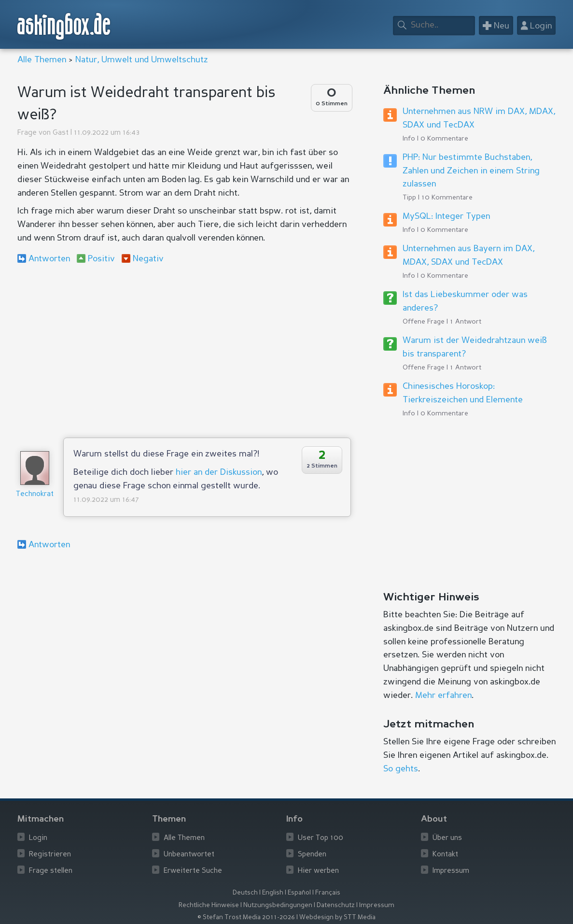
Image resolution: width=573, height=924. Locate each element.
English (273, 893)
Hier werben (318, 871)
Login (38, 838)
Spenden (312, 855)
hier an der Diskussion (219, 472)
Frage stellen (51, 871)
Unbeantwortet (189, 855)
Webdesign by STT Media (337, 917)
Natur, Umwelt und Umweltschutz (142, 60)
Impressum (451, 871)
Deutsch (245, 893)
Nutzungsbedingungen (278, 905)
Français (328, 893)
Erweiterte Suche (193, 871)
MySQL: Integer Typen (446, 216)
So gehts (401, 769)
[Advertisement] (184, 351)
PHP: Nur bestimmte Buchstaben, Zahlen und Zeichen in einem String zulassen (471, 171)
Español (299, 893)
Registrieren (50, 855)
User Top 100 (321, 838)
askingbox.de (64, 26)
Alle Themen (42, 60)
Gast (61, 133)
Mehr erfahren (443, 696)
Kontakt (445, 855)
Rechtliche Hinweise (209, 905)
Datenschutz (336, 905)
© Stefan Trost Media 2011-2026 (246, 917)
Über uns (447, 838)
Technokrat (35, 494)
